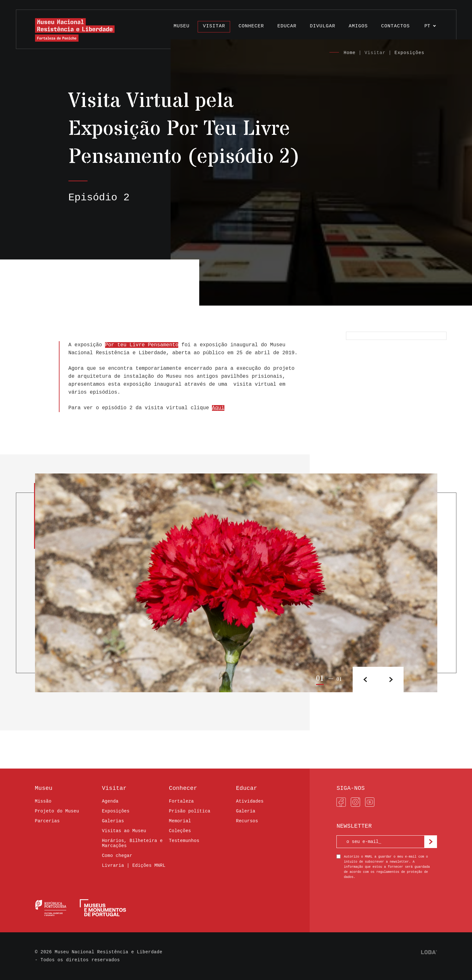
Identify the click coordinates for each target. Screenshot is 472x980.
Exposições (409, 53)
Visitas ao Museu (124, 831)
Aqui (218, 408)
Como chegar (117, 856)
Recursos (247, 821)
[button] (391, 680)
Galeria (246, 811)
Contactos (395, 26)
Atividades (250, 801)
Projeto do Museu (57, 811)
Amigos (358, 26)
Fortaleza (181, 801)
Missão (43, 801)
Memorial (180, 821)
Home (350, 53)
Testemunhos (184, 841)
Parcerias (47, 821)
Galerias (113, 821)
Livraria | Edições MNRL (134, 866)
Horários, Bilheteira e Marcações (132, 843)
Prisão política (190, 811)
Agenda (110, 801)
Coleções (180, 831)
